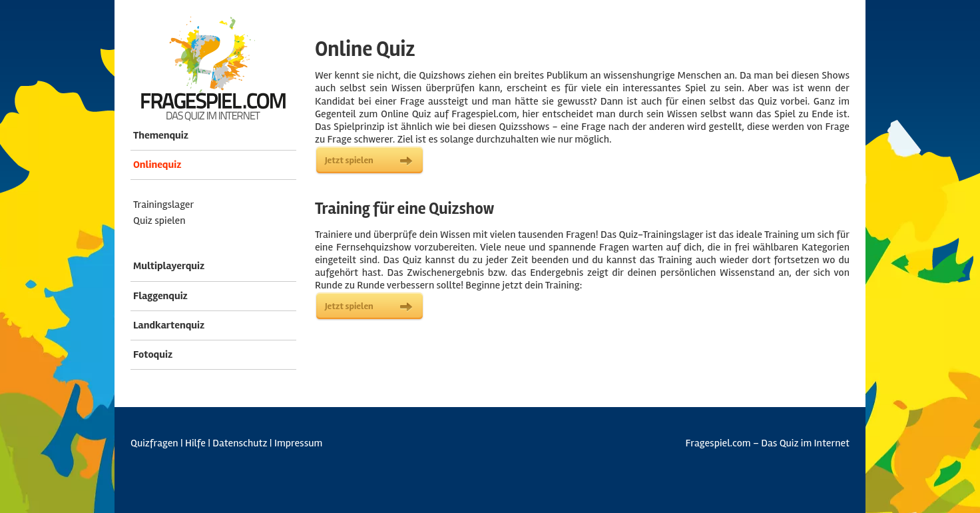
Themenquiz (161, 135)
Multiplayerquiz (169, 266)
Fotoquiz (153, 354)
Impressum (298, 443)
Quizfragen (154, 443)
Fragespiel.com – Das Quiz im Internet (768, 443)
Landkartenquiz (169, 325)
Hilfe (195, 443)
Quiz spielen (159, 221)
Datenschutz (240, 443)
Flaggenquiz (160, 296)
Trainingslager (163, 205)
